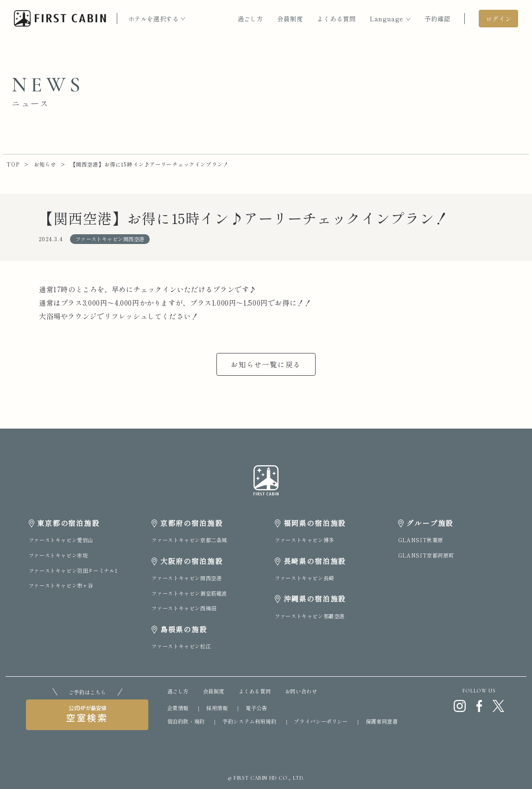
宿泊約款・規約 (186, 721)
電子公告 (256, 708)
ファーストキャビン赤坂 (58, 555)
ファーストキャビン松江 (181, 646)
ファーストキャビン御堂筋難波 (189, 593)
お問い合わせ (301, 691)
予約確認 (437, 19)
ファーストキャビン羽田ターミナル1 (73, 571)
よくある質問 (336, 19)
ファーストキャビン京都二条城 (189, 540)
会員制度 (290, 19)
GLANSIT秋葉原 (421, 540)
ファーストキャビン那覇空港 (310, 616)
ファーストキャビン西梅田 (184, 608)
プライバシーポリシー (321, 721)
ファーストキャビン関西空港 (187, 578)
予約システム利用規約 (249, 721)
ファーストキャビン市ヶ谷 (61, 585)
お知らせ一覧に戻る (266, 364)
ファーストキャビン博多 (304, 540)
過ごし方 (251, 19)
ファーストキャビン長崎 (304, 578)
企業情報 (178, 708)
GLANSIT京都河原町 (426, 555)
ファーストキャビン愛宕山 (61, 540)
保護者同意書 (382, 721)
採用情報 (217, 708)
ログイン (499, 19)
